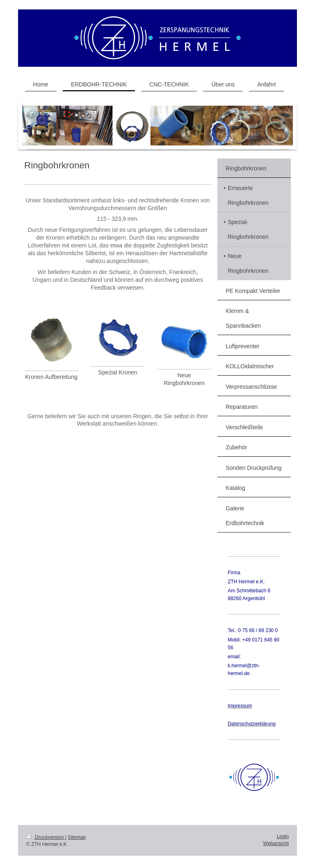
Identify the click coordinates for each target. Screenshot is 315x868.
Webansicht (276, 843)
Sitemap (77, 837)
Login (283, 836)
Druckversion (46, 837)
